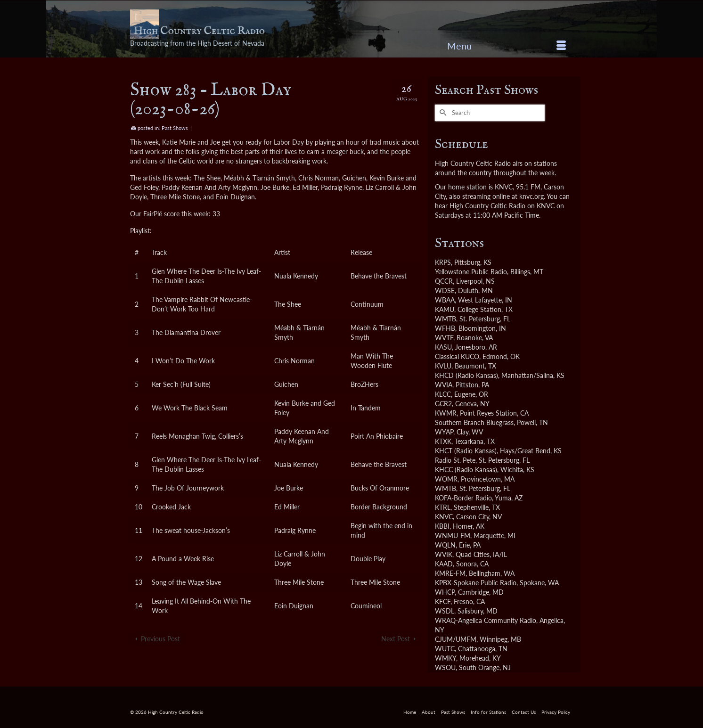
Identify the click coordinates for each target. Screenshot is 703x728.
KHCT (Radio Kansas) (466, 451)
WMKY (446, 658)
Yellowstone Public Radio (471, 272)
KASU (443, 347)
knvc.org (531, 196)
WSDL (445, 611)
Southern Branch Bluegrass (474, 422)
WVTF (444, 338)
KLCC (443, 394)
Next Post (396, 639)
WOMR (446, 479)
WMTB (446, 319)
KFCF (443, 601)
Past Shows (175, 128)
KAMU (445, 309)
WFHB (445, 328)
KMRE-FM (450, 573)
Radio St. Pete (455, 460)
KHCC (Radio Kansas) (466, 470)
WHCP (445, 592)
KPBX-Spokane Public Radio (476, 583)
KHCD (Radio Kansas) (466, 375)
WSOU (445, 667)
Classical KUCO (457, 356)
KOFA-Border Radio (463, 498)
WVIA (444, 385)
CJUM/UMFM (456, 639)
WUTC (445, 649)
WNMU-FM (453, 536)
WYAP (444, 432)
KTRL (443, 507)
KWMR (446, 413)
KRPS (443, 262)
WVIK (444, 554)
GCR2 (443, 404)
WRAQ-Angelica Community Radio (486, 620)
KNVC (444, 517)
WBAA (445, 300)
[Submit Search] (442, 113)
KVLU (443, 366)
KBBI (442, 526)
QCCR (444, 281)
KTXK (443, 441)
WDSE (445, 290)
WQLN (445, 545)
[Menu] (507, 46)
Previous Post (160, 639)
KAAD (444, 564)
